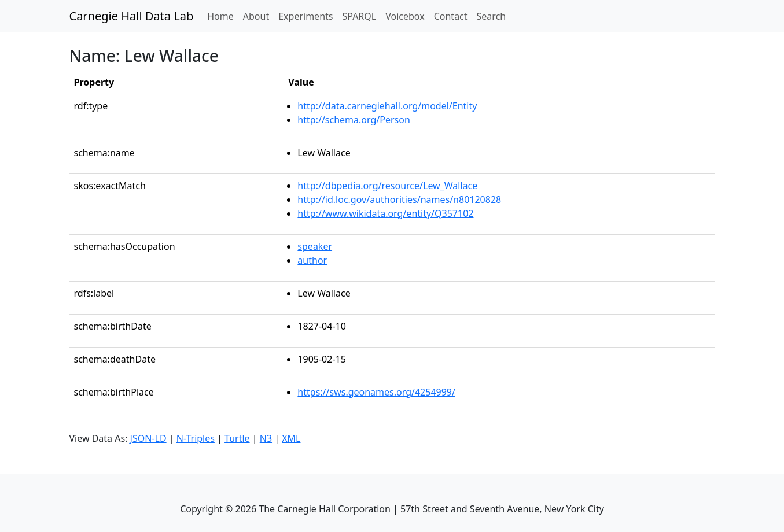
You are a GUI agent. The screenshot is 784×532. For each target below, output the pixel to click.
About (256, 16)
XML (291, 438)
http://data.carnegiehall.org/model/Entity (387, 106)
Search (492, 16)
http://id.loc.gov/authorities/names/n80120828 (399, 199)
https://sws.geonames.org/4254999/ (376, 392)
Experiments (305, 16)
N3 (266, 438)
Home (223, 16)
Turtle (237, 438)
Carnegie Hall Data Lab (132, 16)
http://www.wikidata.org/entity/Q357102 (385, 213)
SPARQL (359, 16)
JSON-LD (148, 438)
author (312, 260)
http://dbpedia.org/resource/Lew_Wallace (387, 186)
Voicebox (405, 16)
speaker (315, 246)
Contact (451, 16)
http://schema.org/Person (354, 120)
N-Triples (196, 438)
